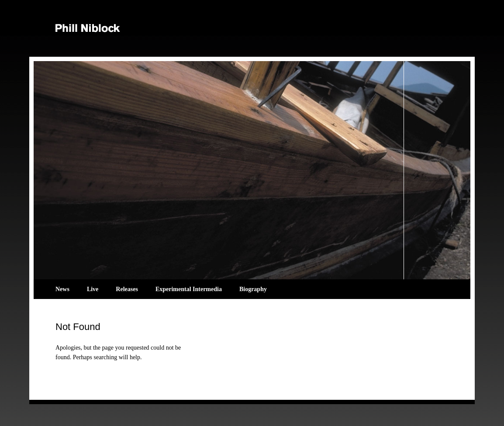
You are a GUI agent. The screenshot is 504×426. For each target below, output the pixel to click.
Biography (253, 289)
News (62, 289)
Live (93, 289)
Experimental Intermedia (189, 289)
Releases (127, 289)
